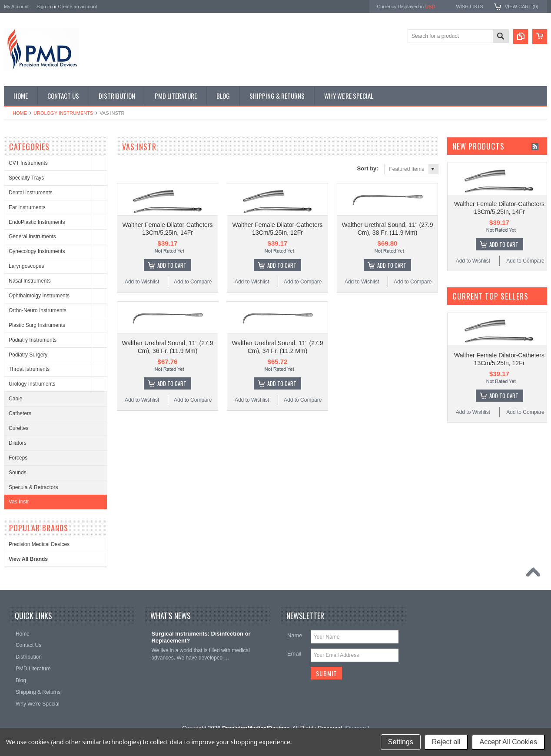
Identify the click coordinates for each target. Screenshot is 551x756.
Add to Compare (193, 282)
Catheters (20, 413)
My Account (16, 7)
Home (20, 113)
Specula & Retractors (33, 487)
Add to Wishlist (142, 282)
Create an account (77, 7)
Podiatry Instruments (33, 340)
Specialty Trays (26, 178)
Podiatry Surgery (28, 355)
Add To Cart (172, 265)
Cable (15, 399)
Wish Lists (469, 7)
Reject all (446, 742)
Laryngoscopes (26, 266)
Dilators (18, 443)
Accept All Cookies (508, 742)
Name (295, 635)
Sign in (44, 7)
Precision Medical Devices (39, 544)
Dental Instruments (31, 193)
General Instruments (32, 236)
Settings (401, 742)
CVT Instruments (28, 163)
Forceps (18, 458)
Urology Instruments (63, 113)
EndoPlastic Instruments (37, 222)
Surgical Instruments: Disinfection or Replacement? (201, 637)
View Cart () (522, 7)
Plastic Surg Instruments (37, 325)
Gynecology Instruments (37, 251)
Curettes (18, 428)
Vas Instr (19, 502)
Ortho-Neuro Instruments (38, 310)
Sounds (18, 473)
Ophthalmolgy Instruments (39, 296)
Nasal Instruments (30, 281)
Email (294, 654)
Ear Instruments (27, 207)
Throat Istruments (29, 369)
